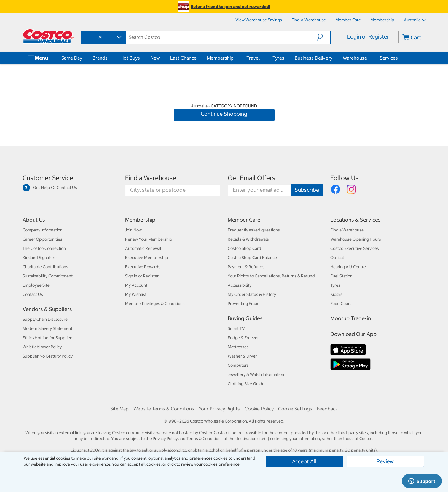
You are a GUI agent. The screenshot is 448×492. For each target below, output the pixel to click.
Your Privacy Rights (219, 409)
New (155, 58)
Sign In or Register (142, 276)
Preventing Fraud (244, 304)
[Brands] (109, 58)
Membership (220, 58)
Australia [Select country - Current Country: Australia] (415, 20)
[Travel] (261, 58)
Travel (253, 58)
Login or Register (368, 37)
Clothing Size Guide (246, 384)
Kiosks (336, 294)
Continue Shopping (224, 114)
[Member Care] (348, 20)
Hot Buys (130, 58)
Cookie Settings (295, 409)
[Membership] (382, 20)
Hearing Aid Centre (348, 267)
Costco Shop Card (244, 248)
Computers (238, 365)
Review (385, 461)
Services (389, 58)
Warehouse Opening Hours (356, 239)
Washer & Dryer (242, 356)
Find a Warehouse (151, 178)
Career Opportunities (42, 239)
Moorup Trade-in (351, 318)
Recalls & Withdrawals (248, 239)
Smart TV (236, 328)
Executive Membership (147, 258)
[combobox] (103, 37)
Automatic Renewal (143, 248)
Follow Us (344, 178)
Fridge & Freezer (243, 338)
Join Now (133, 230)
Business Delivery (314, 58)
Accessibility (240, 285)
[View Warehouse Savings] (259, 20)
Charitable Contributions (45, 267)
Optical (337, 258)
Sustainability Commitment (48, 276)
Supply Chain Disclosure (45, 319)
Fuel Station (341, 276)
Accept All (304, 461)
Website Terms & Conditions (164, 409)
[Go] (307, 190)
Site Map (119, 409)
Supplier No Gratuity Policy (48, 356)
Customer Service (48, 178)
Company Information (43, 230)
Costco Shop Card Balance (252, 258)
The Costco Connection (44, 248)
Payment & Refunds (246, 267)
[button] (324, 37)
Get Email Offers (251, 178)
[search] (221, 37)
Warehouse (355, 58)
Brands (100, 58)
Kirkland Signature (40, 258)
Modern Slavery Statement (47, 328)
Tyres (278, 58)
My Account (136, 285)
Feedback (327, 409)
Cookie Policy (259, 409)
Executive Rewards (143, 267)
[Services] (399, 58)
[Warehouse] (368, 58)
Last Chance (183, 58)
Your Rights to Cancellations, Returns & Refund (271, 276)
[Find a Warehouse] (309, 20)
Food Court (341, 304)
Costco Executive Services (355, 248)
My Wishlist (136, 294)
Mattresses (238, 347)
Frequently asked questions (254, 230)
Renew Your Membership (149, 239)
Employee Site (36, 285)
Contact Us (33, 294)
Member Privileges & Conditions (155, 304)
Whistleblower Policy (42, 347)
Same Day (72, 58)
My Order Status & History (252, 294)
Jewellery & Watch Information (256, 374)
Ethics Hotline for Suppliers (48, 338)
